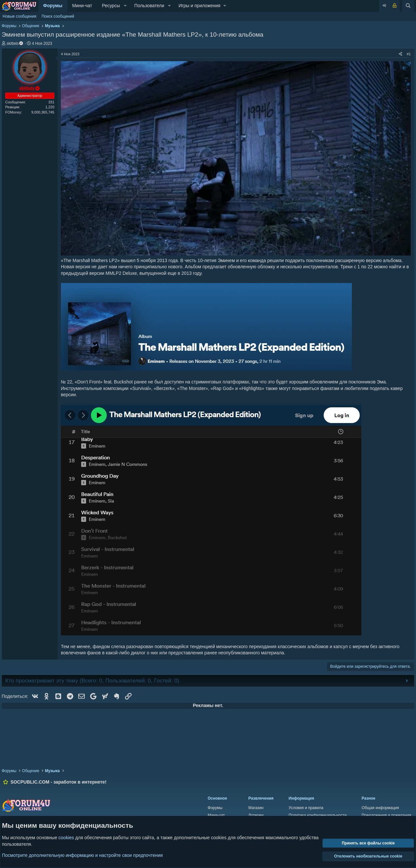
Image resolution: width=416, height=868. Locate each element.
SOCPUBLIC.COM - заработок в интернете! (58, 782)
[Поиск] (408, 6)
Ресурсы (111, 6)
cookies (66, 838)
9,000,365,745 (43, 112)
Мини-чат (82, 6)
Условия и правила (306, 808)
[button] (125, 6)
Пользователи (149, 6)
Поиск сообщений (58, 16)
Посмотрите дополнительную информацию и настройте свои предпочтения (82, 855)
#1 (409, 54)
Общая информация (380, 808)
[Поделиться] (400, 54)
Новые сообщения (19, 16)
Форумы (53, 6)
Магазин (256, 808)
